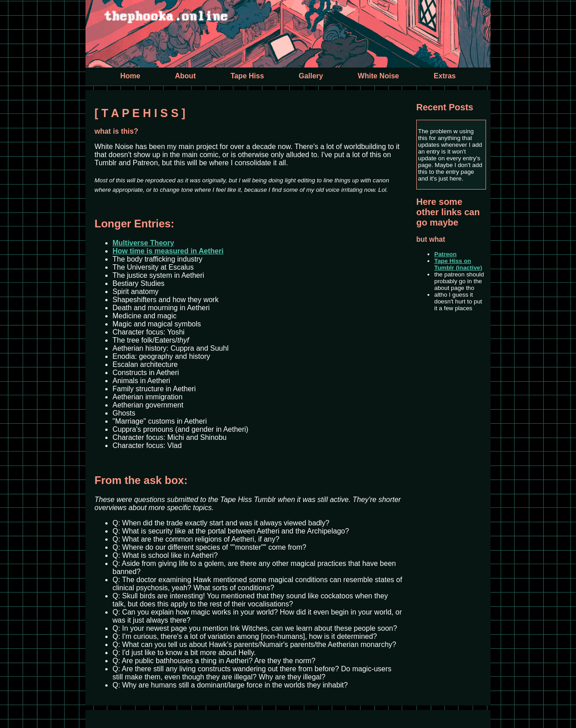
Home (130, 76)
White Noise (378, 76)
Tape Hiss (247, 76)
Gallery (311, 76)
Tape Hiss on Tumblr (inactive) (458, 264)
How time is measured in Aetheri (168, 251)
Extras (445, 76)
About (185, 76)
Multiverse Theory (143, 243)
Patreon (445, 254)
